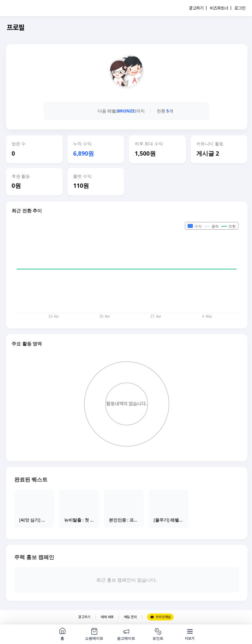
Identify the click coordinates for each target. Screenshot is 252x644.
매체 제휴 (107, 617)
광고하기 (84, 617)
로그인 (240, 8)
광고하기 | (198, 8)
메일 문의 (130, 617)
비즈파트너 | (221, 8)
